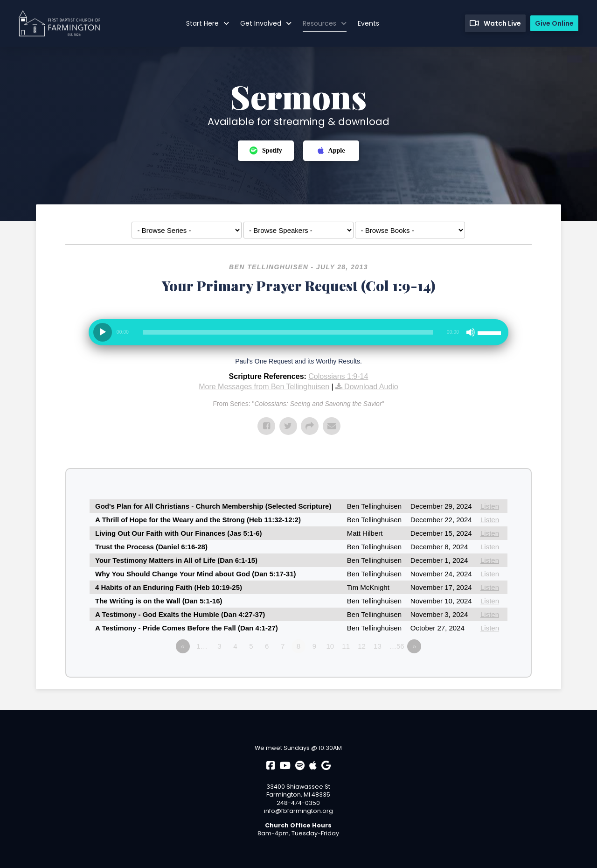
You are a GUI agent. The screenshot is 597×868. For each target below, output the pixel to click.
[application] (298, 336)
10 (330, 646)
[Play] (103, 332)
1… (202, 646)
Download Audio (371, 387)
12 (362, 646)
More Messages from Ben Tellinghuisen (264, 387)
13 (378, 646)
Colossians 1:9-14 (338, 376)
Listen (490, 506)
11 (346, 646)
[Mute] (471, 332)
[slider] (288, 332)
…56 (397, 646)
